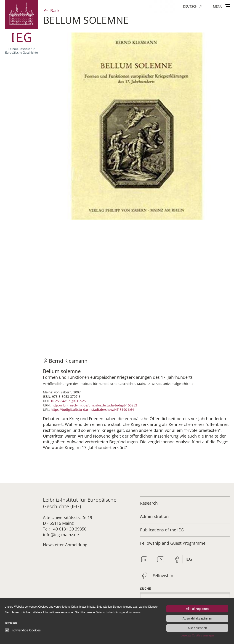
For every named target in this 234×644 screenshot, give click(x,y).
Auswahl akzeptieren (197, 618)
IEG (189, 559)
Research (149, 503)
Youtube (161, 559)
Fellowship (163, 576)
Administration (154, 516)
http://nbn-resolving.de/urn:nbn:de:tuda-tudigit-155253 (94, 405)
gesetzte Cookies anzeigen (197, 636)
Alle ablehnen (197, 628)
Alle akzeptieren (197, 609)
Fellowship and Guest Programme (173, 543)
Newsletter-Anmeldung (65, 545)
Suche (145, 589)
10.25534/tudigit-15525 (68, 401)
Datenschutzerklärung (109, 612)
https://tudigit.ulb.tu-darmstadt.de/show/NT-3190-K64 (92, 410)
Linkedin (144, 559)
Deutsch (190, 6)
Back (55, 11)
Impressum (135, 612)
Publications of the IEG (162, 530)
